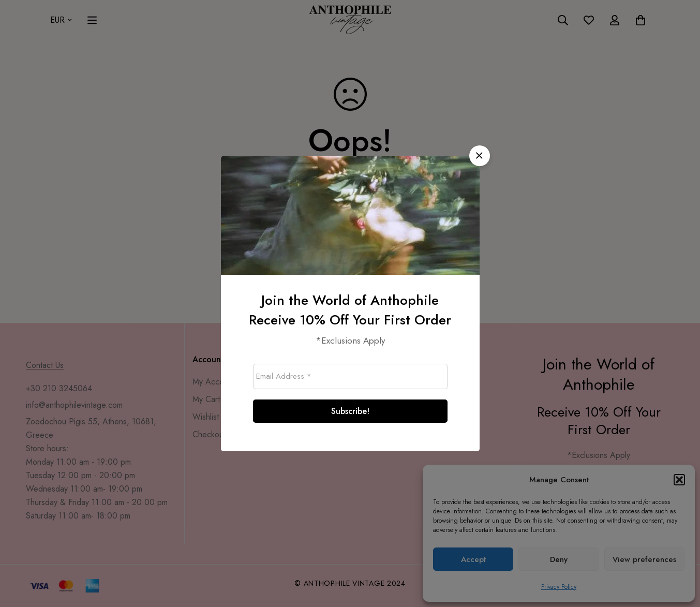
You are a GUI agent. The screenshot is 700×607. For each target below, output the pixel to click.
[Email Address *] (350, 376)
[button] (480, 156)
